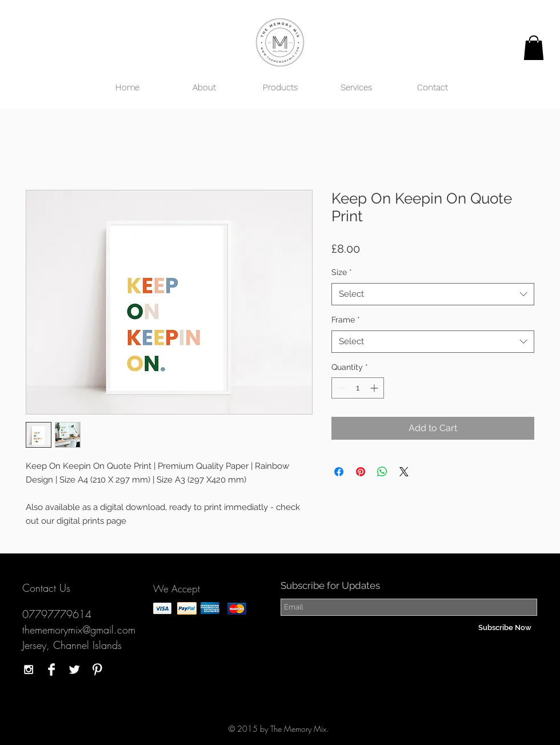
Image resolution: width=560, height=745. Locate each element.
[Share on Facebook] (339, 472)
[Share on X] (404, 472)
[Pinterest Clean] (97, 670)
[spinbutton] (358, 388)
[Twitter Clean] (74, 670)
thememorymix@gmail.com (79, 630)
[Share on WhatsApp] (382, 472)
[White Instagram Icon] (29, 670)
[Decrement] (340, 388)
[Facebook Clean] (51, 670)
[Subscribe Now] (505, 628)
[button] (534, 48)
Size (342, 272)
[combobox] (433, 294)
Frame (346, 320)
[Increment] (375, 388)
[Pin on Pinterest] (361, 472)
